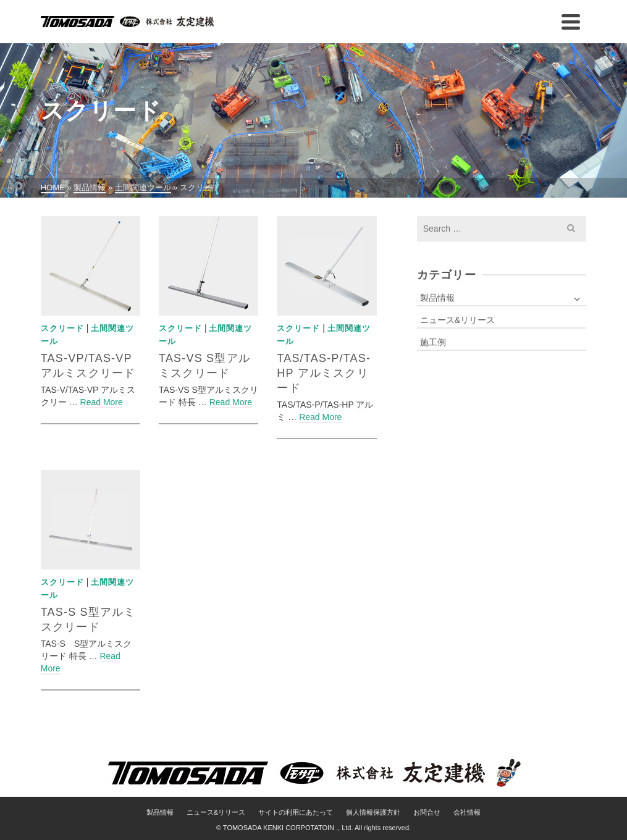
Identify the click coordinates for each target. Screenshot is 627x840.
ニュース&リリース (457, 320)
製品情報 (437, 298)
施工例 (433, 342)
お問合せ (427, 812)
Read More (102, 402)
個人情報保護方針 (373, 812)
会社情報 (467, 812)
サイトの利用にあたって (296, 812)
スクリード (62, 328)
